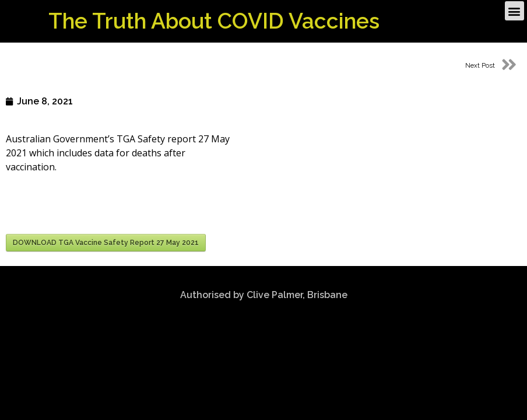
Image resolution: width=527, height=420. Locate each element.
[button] (514, 10)
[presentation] (94, 205)
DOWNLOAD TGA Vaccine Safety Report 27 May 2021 (106, 243)
